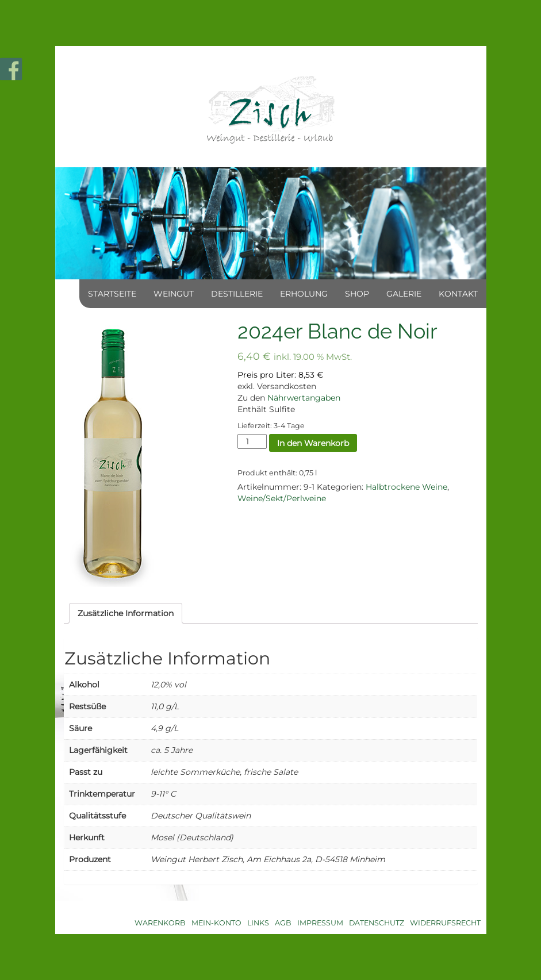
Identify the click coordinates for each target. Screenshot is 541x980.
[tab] (126, 613)
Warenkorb (160, 923)
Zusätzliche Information (126, 613)
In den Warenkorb (313, 443)
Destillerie (237, 294)
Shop (357, 294)
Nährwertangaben (304, 398)
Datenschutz (377, 923)
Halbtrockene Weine (406, 487)
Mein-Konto (216, 923)
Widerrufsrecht (445, 923)
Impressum (320, 923)
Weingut (174, 294)
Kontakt (458, 294)
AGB (283, 923)
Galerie (404, 294)
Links (258, 923)
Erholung (304, 294)
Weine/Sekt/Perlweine (282, 498)
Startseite (112, 294)
